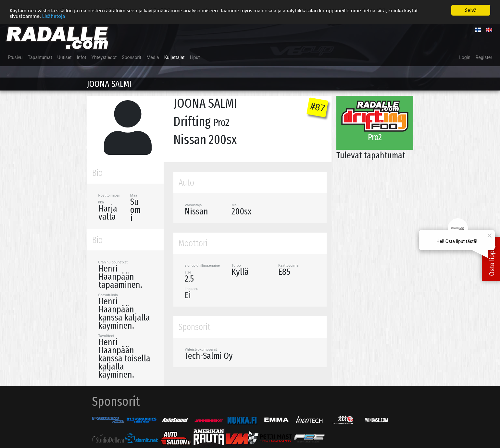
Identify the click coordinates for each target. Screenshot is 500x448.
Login (465, 57)
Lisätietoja (54, 15)
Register (484, 57)
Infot (82, 57)
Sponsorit (131, 57)
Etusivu (15, 57)
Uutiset (65, 57)
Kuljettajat (175, 57)
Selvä (471, 10)
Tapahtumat (40, 57)
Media (153, 57)
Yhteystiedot (104, 57)
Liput (195, 57)
